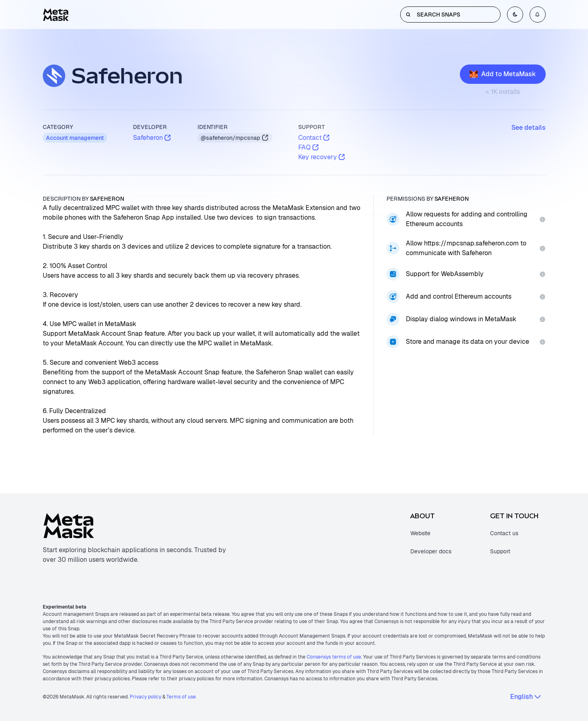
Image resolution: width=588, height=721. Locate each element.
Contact (314, 138)
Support (500, 551)
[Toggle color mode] (515, 15)
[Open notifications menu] (538, 15)
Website (420, 533)
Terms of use (181, 697)
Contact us (504, 533)
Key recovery (322, 157)
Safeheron (152, 138)
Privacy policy (145, 697)
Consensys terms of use (334, 657)
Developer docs (431, 551)
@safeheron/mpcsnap (235, 138)
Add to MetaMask (503, 74)
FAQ (309, 147)
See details (529, 128)
